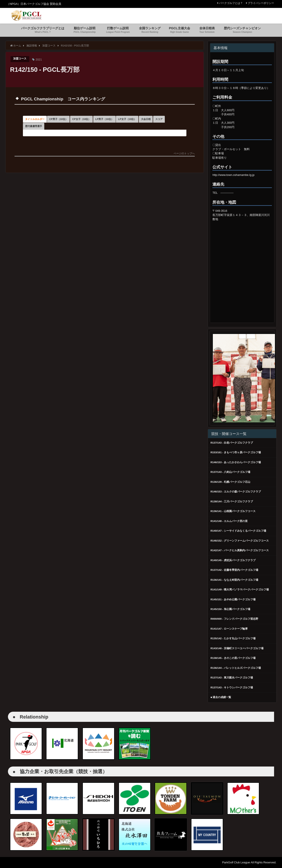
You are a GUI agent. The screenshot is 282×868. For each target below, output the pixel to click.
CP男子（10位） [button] (84, 121)
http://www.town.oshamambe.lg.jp (233, 175)
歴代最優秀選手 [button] (125, 132)
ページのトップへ (184, 162)
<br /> (242, 260)
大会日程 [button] (74, 132)
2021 (40, 60)
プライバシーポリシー (261, 3)
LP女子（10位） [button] (42, 132)
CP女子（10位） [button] (123, 121)
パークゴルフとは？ (231, 3)
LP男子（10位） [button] (162, 121)
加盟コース (20, 59)
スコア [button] (96, 132)
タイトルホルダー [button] (43, 121)
